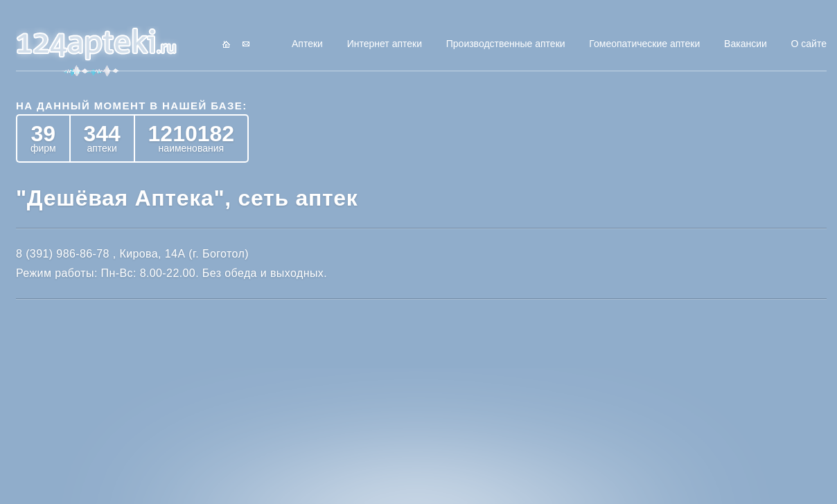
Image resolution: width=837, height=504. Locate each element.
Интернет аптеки (385, 44)
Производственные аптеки (506, 44)
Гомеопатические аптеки (644, 44)
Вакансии (746, 44)
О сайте (809, 44)
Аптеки (307, 44)
